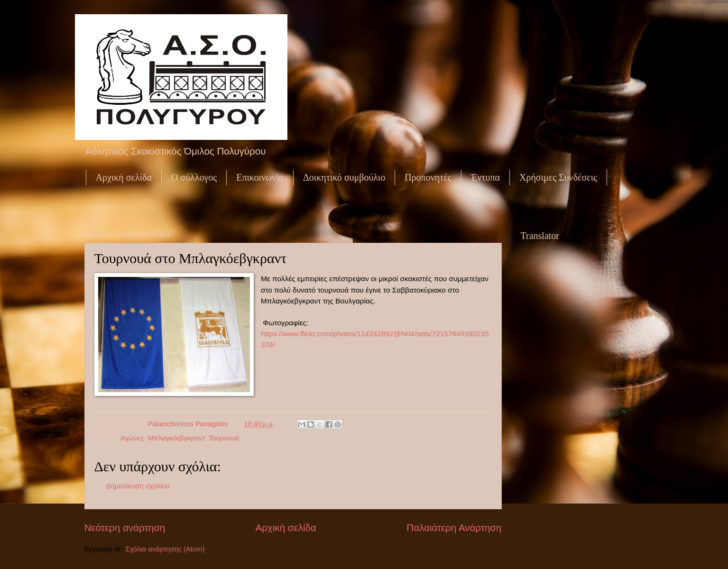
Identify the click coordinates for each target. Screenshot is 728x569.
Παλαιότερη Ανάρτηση (454, 528)
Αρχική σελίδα (124, 177)
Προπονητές (428, 177)
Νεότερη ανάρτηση (125, 528)
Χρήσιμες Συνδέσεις (558, 177)
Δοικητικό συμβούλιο (344, 177)
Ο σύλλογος (194, 177)
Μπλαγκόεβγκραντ (177, 438)
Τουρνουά (224, 438)
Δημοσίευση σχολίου (138, 486)
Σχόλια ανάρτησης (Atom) (165, 549)
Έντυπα (485, 177)
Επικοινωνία (260, 177)
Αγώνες (132, 438)
